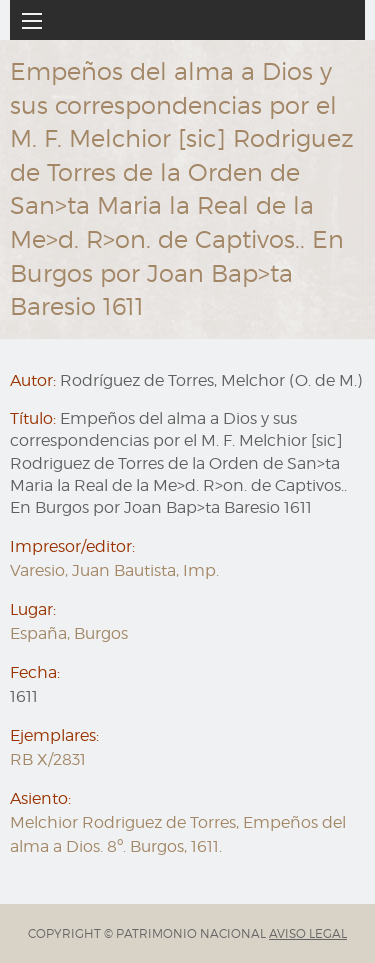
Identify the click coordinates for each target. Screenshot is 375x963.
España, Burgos (69, 633)
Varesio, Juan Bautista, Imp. (114, 570)
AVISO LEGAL (308, 933)
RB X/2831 (48, 759)
